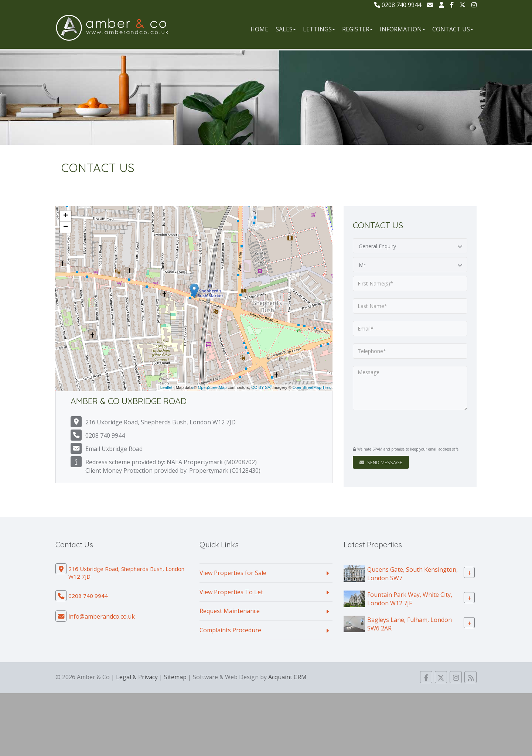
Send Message (381, 462)
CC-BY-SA (261, 387)
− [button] (66, 227)
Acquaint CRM (287, 677)
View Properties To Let (231, 592)
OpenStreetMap (212, 387)
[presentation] (398, 429)
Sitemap (175, 677)
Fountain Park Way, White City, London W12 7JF (410, 598)
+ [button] (66, 216)
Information (402, 29)
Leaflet (166, 387)
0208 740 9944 (398, 5)
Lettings (319, 29)
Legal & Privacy (137, 677)
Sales (286, 29)
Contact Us (453, 29)
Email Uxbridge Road (114, 449)
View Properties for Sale (233, 573)
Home (259, 29)
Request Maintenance (230, 611)
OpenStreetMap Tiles (312, 387)
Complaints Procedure (230, 630)
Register (357, 29)
